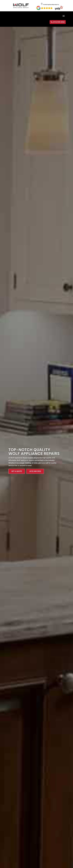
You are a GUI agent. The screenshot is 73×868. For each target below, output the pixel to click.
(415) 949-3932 (59, 22)
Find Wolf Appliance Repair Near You (50, 5)
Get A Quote (17, 471)
